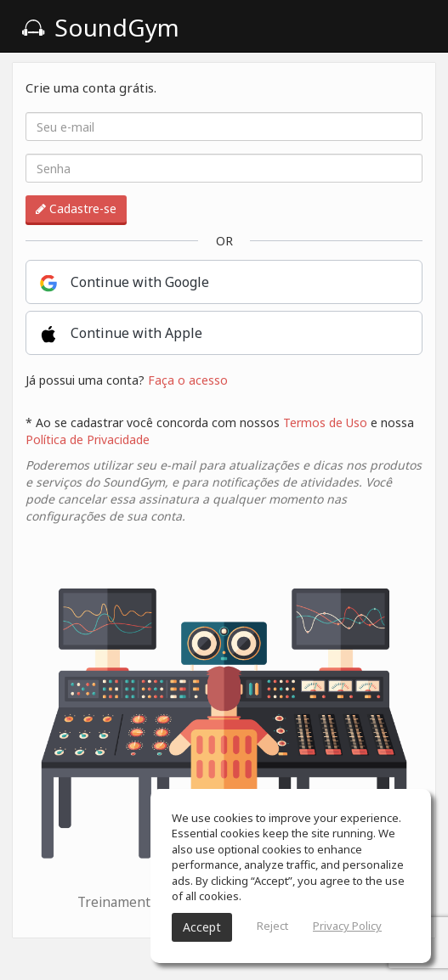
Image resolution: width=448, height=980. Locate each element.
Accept (202, 927)
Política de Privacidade (88, 439)
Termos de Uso (325, 422)
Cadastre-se (76, 208)
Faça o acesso (188, 380)
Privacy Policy (347, 926)
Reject (272, 926)
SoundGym (100, 27)
